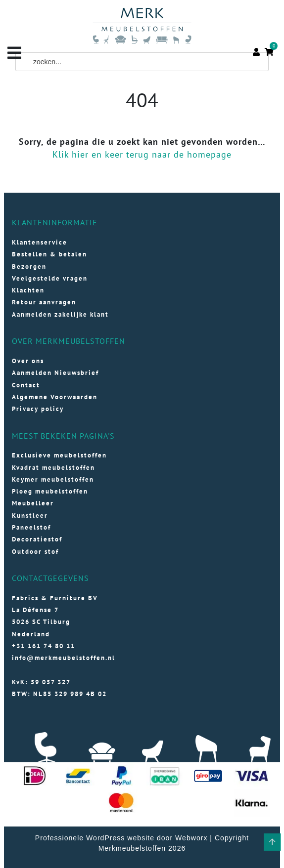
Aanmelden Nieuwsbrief (55, 373)
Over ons (28, 361)
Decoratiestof (37, 539)
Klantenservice (40, 242)
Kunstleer (30, 516)
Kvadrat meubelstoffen (53, 468)
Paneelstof (31, 527)
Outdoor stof (35, 552)
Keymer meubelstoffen (53, 479)
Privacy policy (38, 409)
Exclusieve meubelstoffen (59, 455)
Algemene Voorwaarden (55, 397)
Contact (26, 385)
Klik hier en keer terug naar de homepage (142, 154)
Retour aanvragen (44, 302)
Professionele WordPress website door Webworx (121, 838)
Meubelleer (33, 503)
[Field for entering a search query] (142, 62)
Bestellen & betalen (49, 254)
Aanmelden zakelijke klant (60, 314)
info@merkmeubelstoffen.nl (64, 658)
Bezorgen (29, 267)
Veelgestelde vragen (50, 278)
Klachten (28, 290)
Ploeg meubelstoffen (50, 491)
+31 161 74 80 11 (44, 646)
